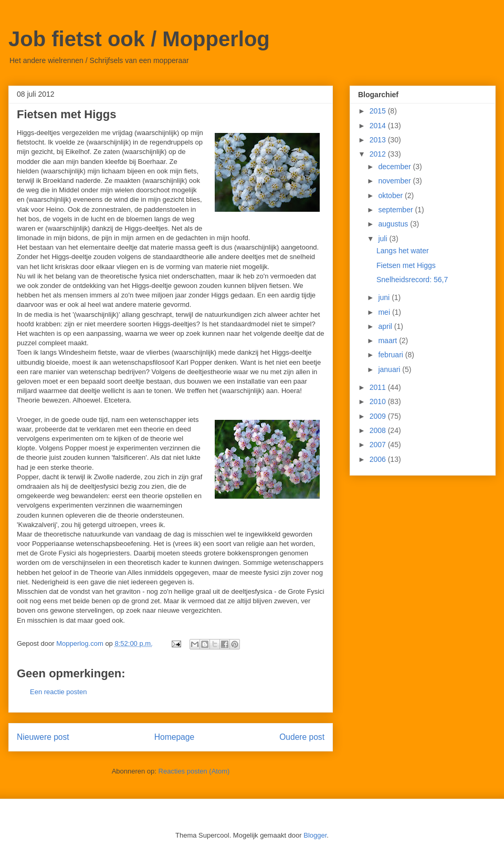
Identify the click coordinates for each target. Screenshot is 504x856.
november (395, 181)
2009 (379, 416)
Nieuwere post (43, 737)
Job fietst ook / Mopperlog (139, 39)
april (386, 326)
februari (391, 355)
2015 (379, 111)
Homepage (174, 737)
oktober (391, 195)
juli (384, 239)
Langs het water (403, 251)
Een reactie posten (58, 692)
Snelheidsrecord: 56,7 (412, 280)
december (395, 167)
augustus (394, 224)
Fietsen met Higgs (406, 265)
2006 (379, 459)
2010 (379, 401)
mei (385, 312)
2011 (379, 387)
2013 (379, 140)
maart (388, 341)
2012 (379, 154)
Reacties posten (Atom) (194, 771)
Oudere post (302, 737)
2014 (379, 126)
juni (385, 297)
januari (390, 369)
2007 (379, 445)
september (396, 210)
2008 (379, 430)
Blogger (315, 835)
